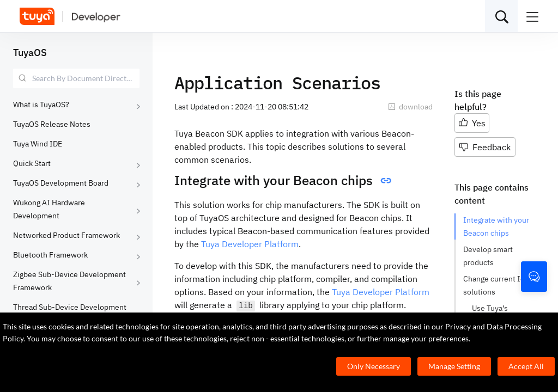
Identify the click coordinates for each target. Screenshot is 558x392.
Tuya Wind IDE (38, 144)
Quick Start (32, 163)
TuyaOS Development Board (61, 183)
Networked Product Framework (66, 235)
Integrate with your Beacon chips (496, 226)
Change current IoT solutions (496, 285)
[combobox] (76, 78)
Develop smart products (488, 256)
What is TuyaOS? (41, 105)
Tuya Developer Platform (250, 244)
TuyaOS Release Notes (52, 124)
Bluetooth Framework (50, 255)
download (410, 107)
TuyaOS (30, 53)
